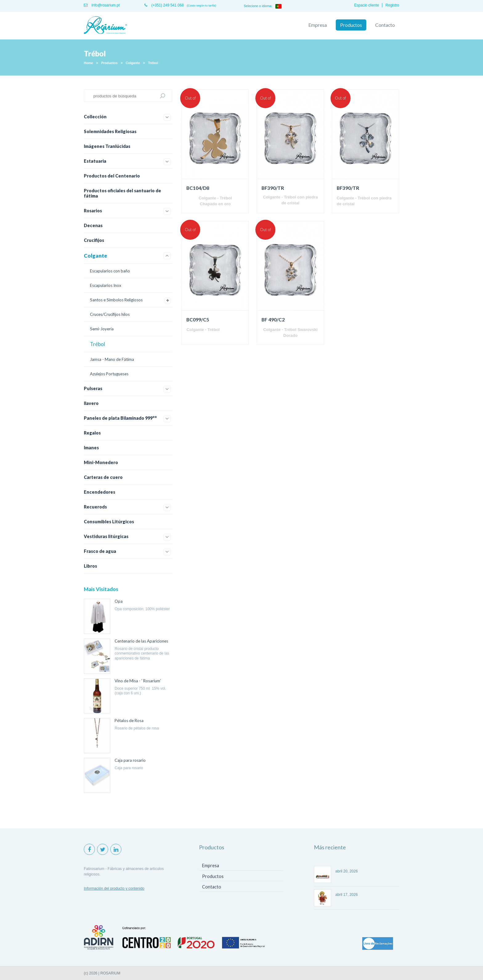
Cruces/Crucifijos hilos (110, 314)
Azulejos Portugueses (109, 374)
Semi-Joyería (102, 329)
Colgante (133, 63)
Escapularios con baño (110, 271)
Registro (392, 5)
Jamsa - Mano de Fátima (112, 359)
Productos (351, 25)
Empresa (318, 25)
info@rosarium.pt (102, 5)
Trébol (153, 63)
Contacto (385, 25)
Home (88, 63)
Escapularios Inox (106, 285)
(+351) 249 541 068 (164, 5)
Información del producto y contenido (114, 888)
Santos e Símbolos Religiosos (116, 300)
